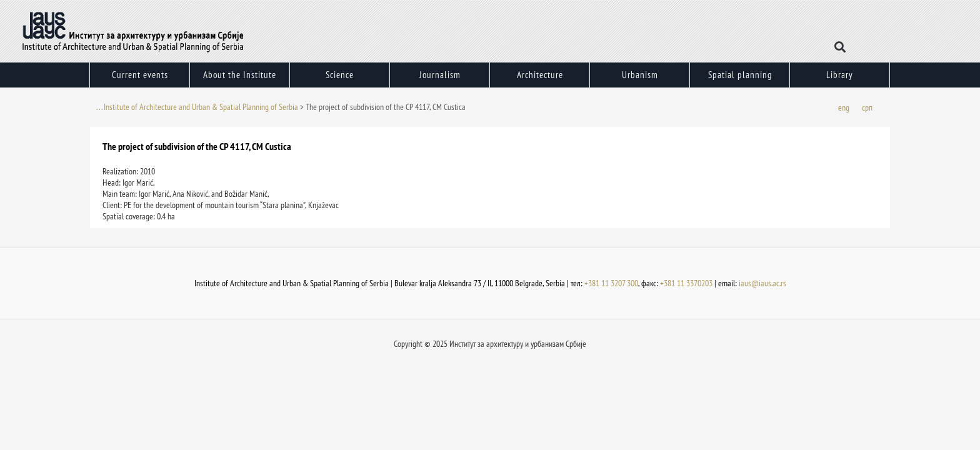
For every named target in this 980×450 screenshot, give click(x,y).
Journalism (440, 78)
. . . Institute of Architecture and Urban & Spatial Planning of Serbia (197, 107)
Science (340, 78)
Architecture (540, 78)
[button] (840, 47)
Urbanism (640, 78)
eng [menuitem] (844, 107)
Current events (140, 78)
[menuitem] (844, 107)
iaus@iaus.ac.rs (762, 283)
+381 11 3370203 (686, 283)
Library (840, 75)
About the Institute (240, 78)
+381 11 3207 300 (611, 283)
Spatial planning (740, 75)
